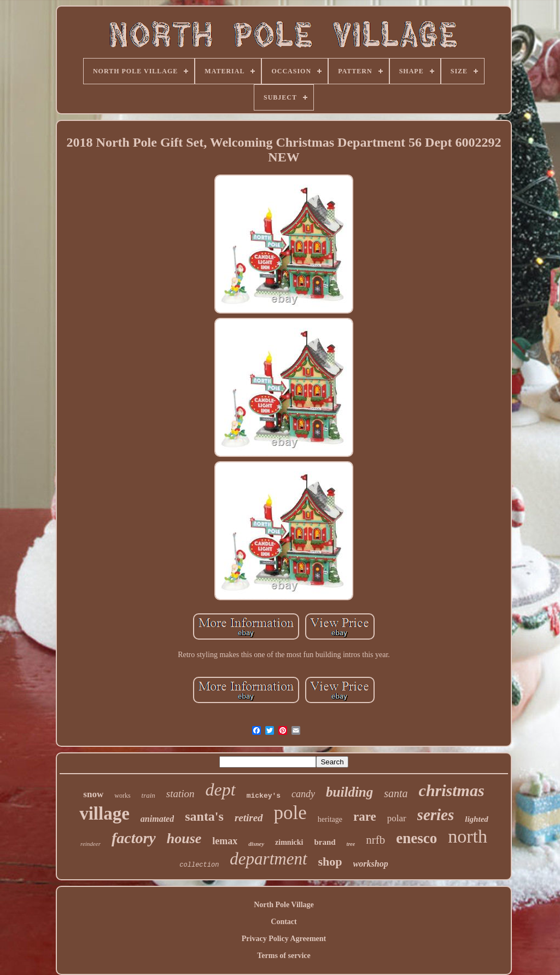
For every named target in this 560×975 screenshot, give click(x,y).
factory (134, 838)
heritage (330, 819)
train (148, 795)
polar (397, 818)
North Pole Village (284, 905)
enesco (416, 838)
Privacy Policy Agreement (284, 939)
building (349, 792)
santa (396, 793)
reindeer (91, 844)
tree (351, 844)
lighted (477, 819)
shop (330, 861)
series (436, 815)
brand (325, 842)
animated (157, 819)
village (104, 814)
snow (93, 794)
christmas (452, 790)
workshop (371, 864)
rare (365, 817)
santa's (204, 816)
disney (256, 844)
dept (221, 790)
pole (290, 813)
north (468, 836)
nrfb (375, 840)
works (122, 796)
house (184, 838)
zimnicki (289, 842)
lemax (225, 841)
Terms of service (284, 956)
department (268, 859)
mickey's (264, 796)
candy (303, 794)
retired (249, 818)
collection (199, 865)
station (180, 794)
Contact (284, 922)
